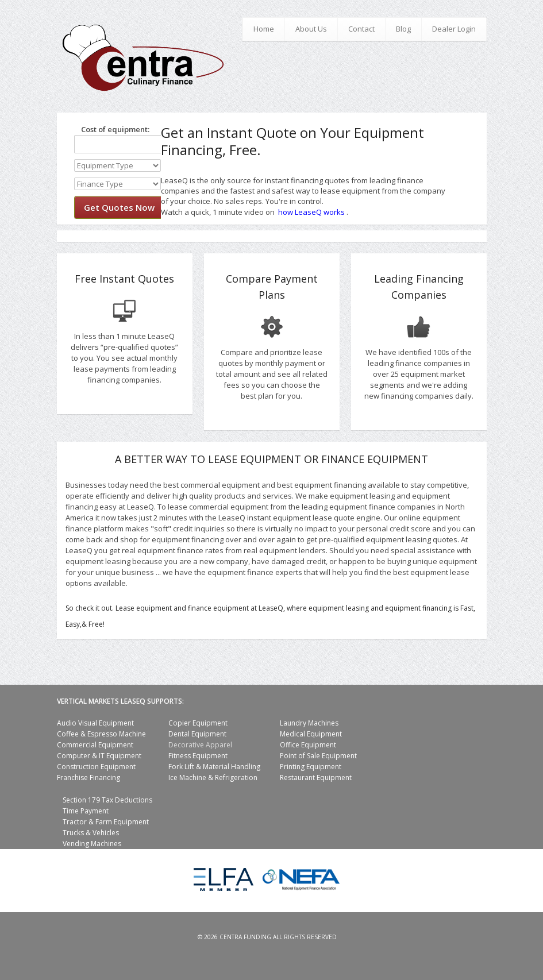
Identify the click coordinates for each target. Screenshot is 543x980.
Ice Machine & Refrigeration (213, 778)
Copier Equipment (198, 723)
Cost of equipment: (112, 129)
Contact (361, 29)
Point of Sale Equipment (318, 756)
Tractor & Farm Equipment (106, 822)
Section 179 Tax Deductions (107, 800)
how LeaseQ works (311, 212)
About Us (311, 29)
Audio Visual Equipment (95, 723)
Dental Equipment (197, 734)
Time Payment (86, 811)
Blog (403, 29)
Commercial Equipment (95, 745)
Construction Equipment (96, 767)
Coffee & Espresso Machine (101, 734)
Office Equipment (308, 745)
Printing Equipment (311, 767)
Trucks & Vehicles (91, 833)
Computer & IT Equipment (99, 756)
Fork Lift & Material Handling (214, 767)
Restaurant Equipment (316, 778)
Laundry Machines (309, 723)
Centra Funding (245, 937)
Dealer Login (454, 29)
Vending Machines (92, 844)
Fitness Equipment (198, 756)
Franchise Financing (88, 778)
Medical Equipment (311, 734)
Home (264, 29)
